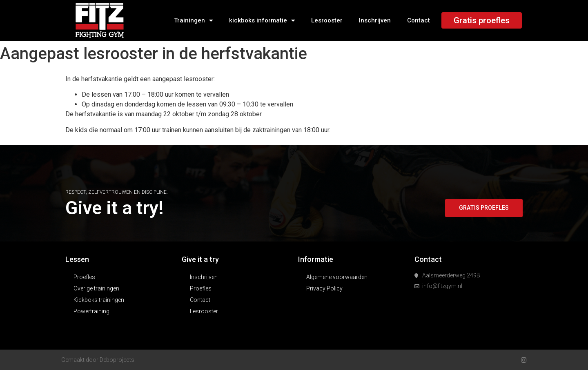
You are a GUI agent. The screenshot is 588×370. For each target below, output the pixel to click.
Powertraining (91, 311)
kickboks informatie (262, 21)
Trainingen (193, 21)
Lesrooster (327, 20)
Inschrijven (375, 20)
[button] (483, 208)
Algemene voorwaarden (337, 277)
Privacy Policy (324, 288)
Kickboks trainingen (99, 300)
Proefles (84, 277)
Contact (419, 20)
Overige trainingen (96, 288)
